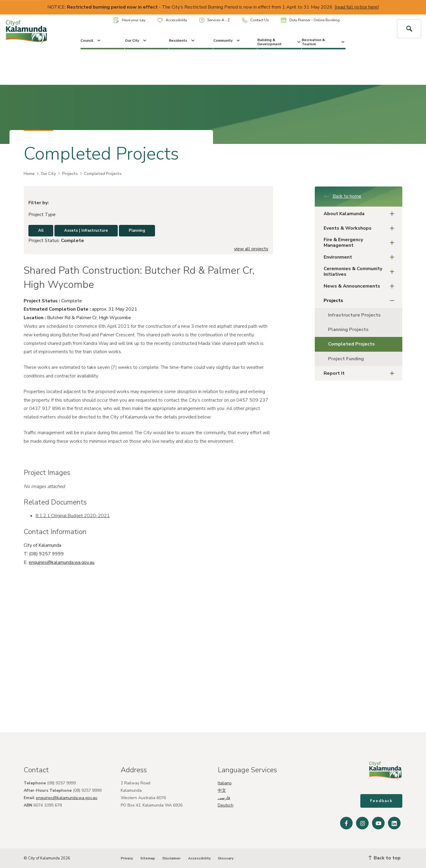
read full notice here (357, 7)
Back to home (342, 196)
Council (91, 40)
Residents (182, 40)
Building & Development (279, 42)
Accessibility (172, 20)
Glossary (226, 858)
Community (227, 40)
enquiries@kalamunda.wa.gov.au (62, 562)
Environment (361, 257)
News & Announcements (361, 286)
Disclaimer (172, 858)
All (41, 231)
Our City (136, 40)
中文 (222, 790)
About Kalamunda (361, 214)
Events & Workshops (361, 228)
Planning (137, 231)
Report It (361, 373)
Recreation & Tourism (324, 42)
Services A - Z (214, 20)
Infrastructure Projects (354, 315)
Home (29, 174)
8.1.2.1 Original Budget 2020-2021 (73, 516)
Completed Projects (351, 344)
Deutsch (226, 805)
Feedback (381, 801)
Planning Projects (348, 330)
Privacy (127, 858)
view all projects (251, 249)
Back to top (385, 858)
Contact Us (255, 20)
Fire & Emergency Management (361, 242)
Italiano (225, 783)
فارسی (224, 798)
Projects (70, 174)
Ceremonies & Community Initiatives (361, 271)
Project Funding (346, 359)
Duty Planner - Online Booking (310, 20)
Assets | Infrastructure (86, 231)
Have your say (129, 20)
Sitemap (148, 858)
